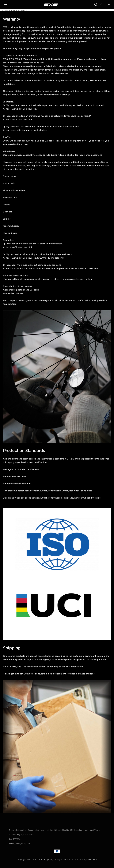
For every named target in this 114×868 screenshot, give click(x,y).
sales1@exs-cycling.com (19, 843)
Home (4, 10)
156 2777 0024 (15, 839)
